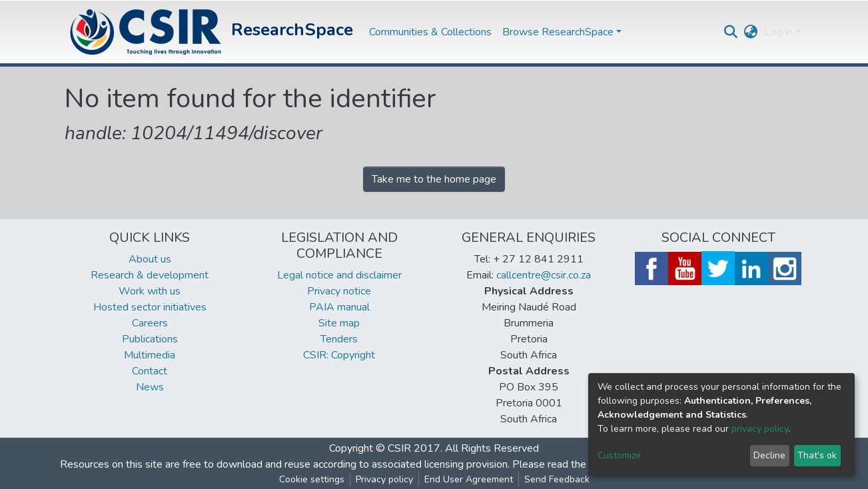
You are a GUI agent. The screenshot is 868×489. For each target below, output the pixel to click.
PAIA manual (339, 307)
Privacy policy (384, 479)
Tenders (339, 339)
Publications (150, 339)
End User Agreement (469, 479)
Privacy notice (339, 291)
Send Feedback (557, 479)
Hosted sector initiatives (150, 307)
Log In (778, 32)
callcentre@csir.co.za (544, 275)
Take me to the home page (434, 179)
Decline (769, 455)
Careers (150, 323)
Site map (339, 323)
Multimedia (150, 355)
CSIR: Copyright (339, 355)
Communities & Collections (430, 32)
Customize (619, 455)
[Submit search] (730, 32)
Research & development (150, 275)
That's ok (817, 455)
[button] (750, 32)
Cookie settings (312, 479)
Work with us (150, 291)
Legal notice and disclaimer (339, 275)
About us (150, 259)
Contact (150, 371)
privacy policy (760, 429)
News (150, 387)
